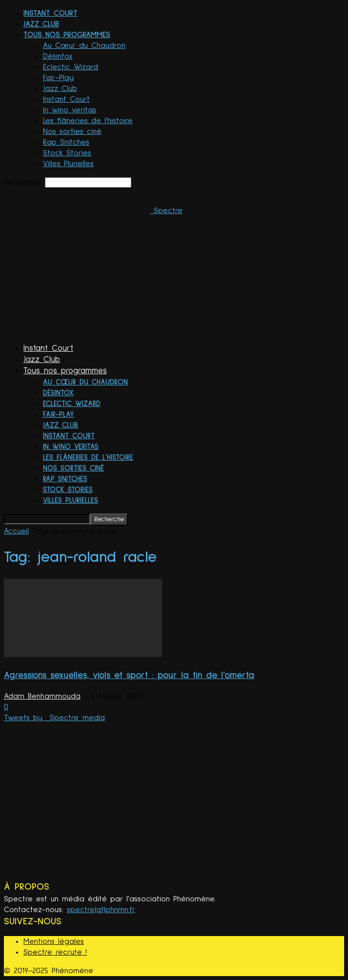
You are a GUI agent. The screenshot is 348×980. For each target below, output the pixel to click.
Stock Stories (67, 153)
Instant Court (51, 13)
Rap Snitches (66, 142)
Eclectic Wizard (71, 67)
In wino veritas (70, 110)
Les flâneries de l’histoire (88, 121)
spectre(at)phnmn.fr (101, 910)
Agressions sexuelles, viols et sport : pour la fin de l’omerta (129, 675)
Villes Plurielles (68, 164)
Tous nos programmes (67, 35)
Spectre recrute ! (55, 952)
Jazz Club (41, 24)
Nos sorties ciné (72, 131)
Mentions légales (54, 941)
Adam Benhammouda (42, 696)
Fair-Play (58, 78)
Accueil (16, 531)
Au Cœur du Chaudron (84, 45)
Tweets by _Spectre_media (54, 718)
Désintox (58, 56)
